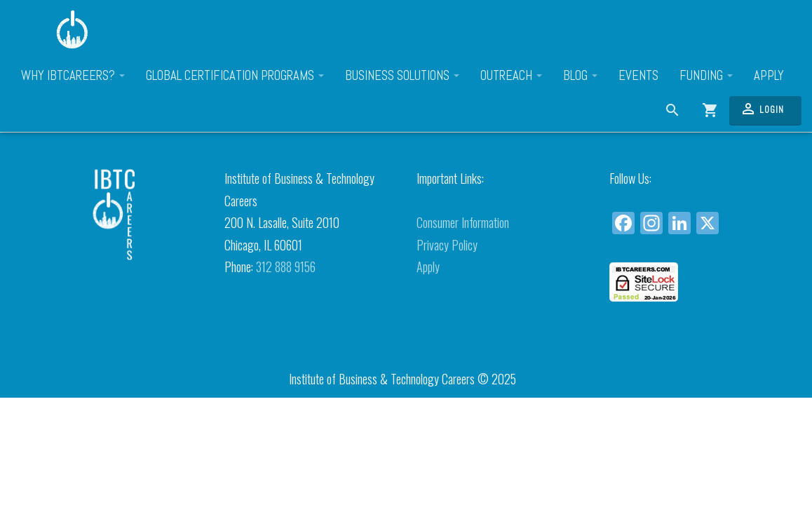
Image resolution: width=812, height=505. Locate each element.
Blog (580, 76)
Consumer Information (463, 222)
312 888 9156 (286, 267)
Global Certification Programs (235, 76)
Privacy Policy (447, 245)
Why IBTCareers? (73, 76)
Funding (706, 76)
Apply (769, 76)
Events (638, 76)
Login (762, 109)
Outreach (511, 76)
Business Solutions (402, 76)
